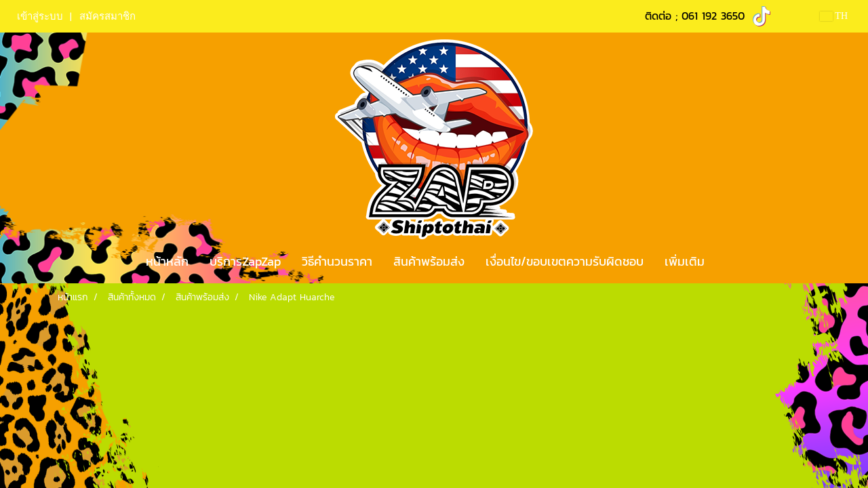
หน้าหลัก (167, 261)
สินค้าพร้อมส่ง (429, 261)
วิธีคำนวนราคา (337, 261)
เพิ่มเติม (685, 261)
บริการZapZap (245, 261)
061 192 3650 (713, 16)
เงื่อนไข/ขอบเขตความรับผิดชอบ (565, 261)
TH (834, 16)
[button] (727, 262)
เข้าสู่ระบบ (40, 16)
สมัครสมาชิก (107, 16)
